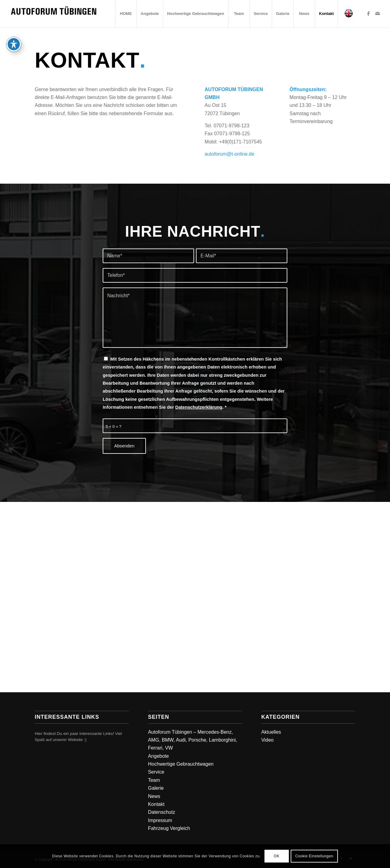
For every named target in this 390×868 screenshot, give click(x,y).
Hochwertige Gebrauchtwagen (181, 764)
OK (277, 856)
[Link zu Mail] (378, 13)
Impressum (160, 820)
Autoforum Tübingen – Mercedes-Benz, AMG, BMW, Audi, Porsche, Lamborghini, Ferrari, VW (193, 740)
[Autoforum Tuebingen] (54, 14)
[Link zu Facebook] (368, 13)
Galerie (156, 788)
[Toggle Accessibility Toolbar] (14, 44)
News (154, 796)
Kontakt (156, 804)
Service (156, 772)
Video (267, 740)
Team (154, 780)
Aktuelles (271, 732)
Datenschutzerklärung (199, 407)
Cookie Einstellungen (314, 856)
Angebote (159, 756)
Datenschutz (162, 812)
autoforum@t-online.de (230, 154)
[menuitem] (126, 14)
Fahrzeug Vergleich (169, 828)
